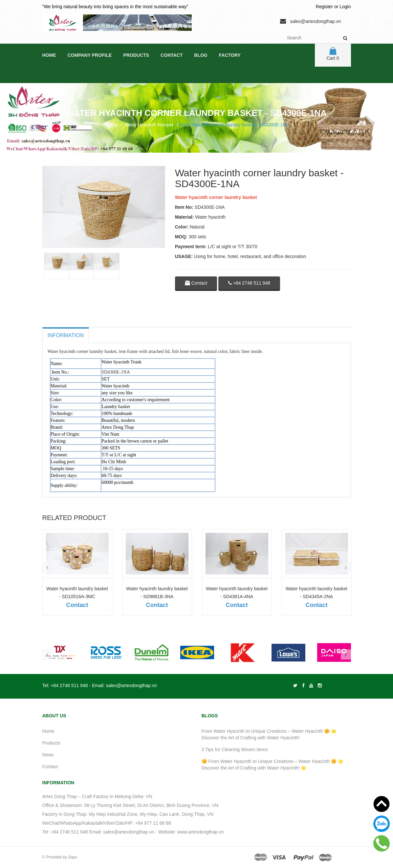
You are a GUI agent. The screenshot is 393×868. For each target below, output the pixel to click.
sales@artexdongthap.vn (315, 21)
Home (49, 55)
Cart (333, 54)
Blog (201, 55)
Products (136, 55)
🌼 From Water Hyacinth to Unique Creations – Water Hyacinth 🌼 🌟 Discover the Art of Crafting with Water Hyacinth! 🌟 (273, 765)
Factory (230, 55)
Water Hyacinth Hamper (149, 125)
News (48, 755)
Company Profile (90, 55)
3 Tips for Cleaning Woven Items (235, 749)
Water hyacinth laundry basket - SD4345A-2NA (317, 593)
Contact (172, 55)
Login (345, 7)
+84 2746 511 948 (249, 283)
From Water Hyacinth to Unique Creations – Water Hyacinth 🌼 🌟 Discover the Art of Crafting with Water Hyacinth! (269, 734)
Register (324, 7)
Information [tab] (66, 335)
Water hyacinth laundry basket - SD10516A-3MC (77, 593)
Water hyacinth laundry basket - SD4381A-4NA (237, 593)
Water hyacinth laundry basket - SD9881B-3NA (157, 593)
